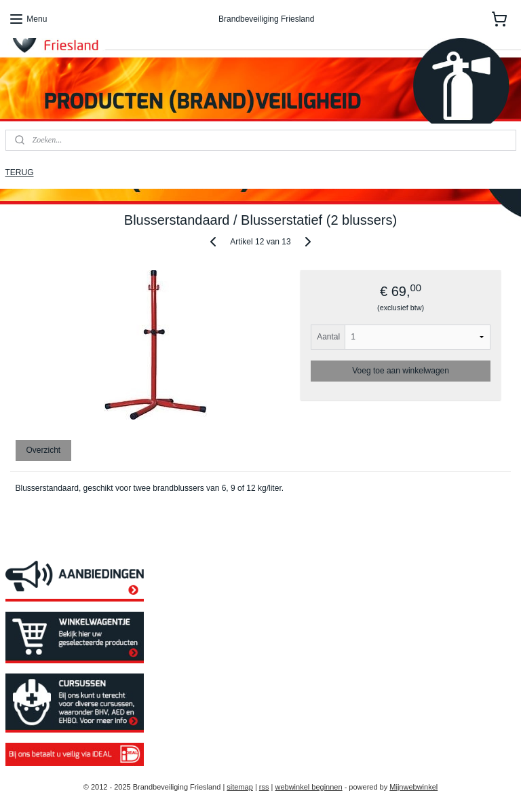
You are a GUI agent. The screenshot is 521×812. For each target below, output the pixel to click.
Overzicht (43, 451)
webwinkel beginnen (309, 787)
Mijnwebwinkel (413, 787)
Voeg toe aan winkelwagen (401, 371)
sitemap (240, 787)
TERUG (20, 172)
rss (264, 787)
